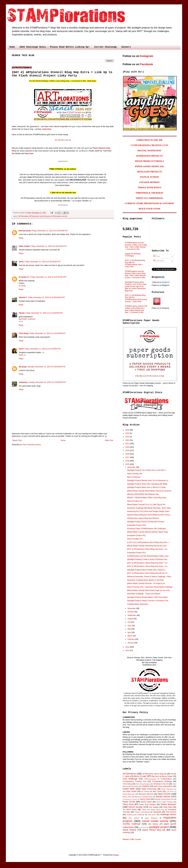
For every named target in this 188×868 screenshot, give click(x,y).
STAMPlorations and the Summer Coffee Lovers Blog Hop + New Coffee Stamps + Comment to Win (136, 246)
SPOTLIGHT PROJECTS (149, 172)
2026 (128, 430)
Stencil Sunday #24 (135, 539)
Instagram (147, 56)
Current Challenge (106, 47)
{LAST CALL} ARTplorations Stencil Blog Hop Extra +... (149, 542)
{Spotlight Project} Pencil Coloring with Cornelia (146, 522)
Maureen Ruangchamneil (144, 797)
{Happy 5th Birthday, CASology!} (133, 255)
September (132, 615)
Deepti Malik (129, 789)
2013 (128, 651)
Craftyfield (145, 786)
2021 (128, 444)
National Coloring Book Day (164, 799)
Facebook (147, 64)
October (131, 612)
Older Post (109, 440)
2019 (128, 451)
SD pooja (23, 367)
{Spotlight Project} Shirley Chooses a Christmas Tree (148, 601)
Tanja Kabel (168, 807)
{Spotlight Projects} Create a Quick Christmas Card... (148, 559)
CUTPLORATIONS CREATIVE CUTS (149, 145)
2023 (128, 437)
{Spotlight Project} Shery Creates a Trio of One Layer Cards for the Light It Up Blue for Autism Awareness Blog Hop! (136, 286)
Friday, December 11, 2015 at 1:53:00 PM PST (47, 333)
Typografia (157, 812)
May (129, 629)
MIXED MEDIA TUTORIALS (150, 161)
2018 (128, 454)
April (129, 632)
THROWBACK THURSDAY (149, 193)
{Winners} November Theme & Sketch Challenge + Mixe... (150, 577)
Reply (21, 238)
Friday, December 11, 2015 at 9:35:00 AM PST (43, 262)
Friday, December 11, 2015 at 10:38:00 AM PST (46, 297)
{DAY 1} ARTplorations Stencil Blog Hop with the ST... (148, 573)
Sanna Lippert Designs (164, 802)
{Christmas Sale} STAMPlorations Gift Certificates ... (147, 529)
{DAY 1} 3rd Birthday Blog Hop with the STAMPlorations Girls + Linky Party (135, 263)
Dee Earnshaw (25, 231)
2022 (128, 440)
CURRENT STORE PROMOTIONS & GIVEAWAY (149, 203)
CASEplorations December (138, 604)
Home (12, 47)
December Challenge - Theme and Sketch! (144, 594)
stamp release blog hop (154, 830)
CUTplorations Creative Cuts (135, 781)
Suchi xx (22, 355)
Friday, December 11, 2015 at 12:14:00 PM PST (44, 313)
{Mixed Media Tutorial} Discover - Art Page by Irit (146, 583)
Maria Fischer (164, 794)
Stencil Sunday (135, 807)
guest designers (151, 818)
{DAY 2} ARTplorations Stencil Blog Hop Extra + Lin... (148, 566)
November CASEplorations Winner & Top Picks (145, 580)
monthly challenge (132, 824)
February (131, 639)
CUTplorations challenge (162, 781)
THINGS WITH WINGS (150, 188)
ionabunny (23, 382)
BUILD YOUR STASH (149, 209)
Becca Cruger (140, 776)
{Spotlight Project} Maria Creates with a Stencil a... (147, 570)
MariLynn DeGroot (146, 794)
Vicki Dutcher (171, 812)
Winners (126, 47)
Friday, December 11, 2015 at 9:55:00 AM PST (48, 277)
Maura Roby (127, 797)
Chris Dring (24, 333)
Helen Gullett (24, 246)
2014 (128, 647)
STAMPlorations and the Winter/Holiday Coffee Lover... (148, 556)
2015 (128, 464)
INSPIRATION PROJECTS (149, 156)
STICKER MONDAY (149, 182)
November (132, 608)
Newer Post (17, 440)
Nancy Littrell (145, 799)
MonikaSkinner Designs (130, 799)
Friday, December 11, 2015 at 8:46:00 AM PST (49, 246)
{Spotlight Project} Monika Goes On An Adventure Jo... (148, 480)
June (130, 626)
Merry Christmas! (134, 477)
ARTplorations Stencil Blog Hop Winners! (143, 518)
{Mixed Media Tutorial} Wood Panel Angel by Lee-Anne (148, 590)
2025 (128, 433)
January (131, 643)
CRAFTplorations (150, 779)
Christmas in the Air (161, 784)
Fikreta (22, 313)
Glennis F (23, 297)
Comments (159, 261)
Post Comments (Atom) (32, 445)
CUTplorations (166, 779)
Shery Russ (128, 804)
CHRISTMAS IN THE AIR (149, 140)
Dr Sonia (22, 286)
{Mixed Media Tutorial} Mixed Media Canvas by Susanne (149, 491)
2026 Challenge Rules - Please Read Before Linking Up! (55, 47)
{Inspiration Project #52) (136, 535)
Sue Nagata (154, 807)
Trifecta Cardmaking (142, 812)
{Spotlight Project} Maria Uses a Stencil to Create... (147, 487)
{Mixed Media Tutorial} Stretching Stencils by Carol (147, 546)
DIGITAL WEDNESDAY (149, 151)
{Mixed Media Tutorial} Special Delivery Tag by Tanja (147, 532)
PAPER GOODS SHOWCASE (149, 166)
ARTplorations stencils (59, 216)
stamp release (129, 830)
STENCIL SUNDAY (150, 177)
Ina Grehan (145, 791)
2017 (128, 457)
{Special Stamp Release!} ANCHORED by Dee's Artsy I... (149, 515)
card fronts (152, 815)
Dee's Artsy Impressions (163, 786)
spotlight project (159, 827)
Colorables (135, 786)
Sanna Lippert (146, 802)
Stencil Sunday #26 (135, 474)
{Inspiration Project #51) (136, 553)
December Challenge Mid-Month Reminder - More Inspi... (149, 508)
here (31, 153)
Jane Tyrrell (157, 791)
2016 (128, 461)
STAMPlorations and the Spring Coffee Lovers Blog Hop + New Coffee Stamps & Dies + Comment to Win (135, 274)
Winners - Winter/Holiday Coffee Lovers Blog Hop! (147, 498)
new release (153, 824)
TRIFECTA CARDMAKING (150, 198)
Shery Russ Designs (148, 804)
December (132, 467)
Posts (157, 256)
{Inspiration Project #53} (136, 525)
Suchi (21, 349)
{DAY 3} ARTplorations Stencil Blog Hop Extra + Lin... (148, 563)
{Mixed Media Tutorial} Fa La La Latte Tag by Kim (146, 505)
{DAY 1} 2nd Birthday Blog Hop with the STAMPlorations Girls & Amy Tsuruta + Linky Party (136, 298)
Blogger (116, 855)
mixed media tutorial (155, 821)
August (130, 619)
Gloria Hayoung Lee (169, 789)
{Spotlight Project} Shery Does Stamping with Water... (148, 484)
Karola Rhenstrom (129, 794)
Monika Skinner (163, 797)
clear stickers (134, 818)
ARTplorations (23, 216)
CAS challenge (130, 779)
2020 (128, 447)
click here (92, 81)
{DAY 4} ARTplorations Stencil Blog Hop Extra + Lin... (148, 549)
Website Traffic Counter (132, 839)
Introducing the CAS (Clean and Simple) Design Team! (148, 511)
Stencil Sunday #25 (135, 501)
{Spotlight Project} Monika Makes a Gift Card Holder (147, 597)
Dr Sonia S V (24, 277)
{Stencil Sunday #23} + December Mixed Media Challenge (150, 587)
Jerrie (21, 262)
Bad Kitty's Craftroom (27, 319)
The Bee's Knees (130, 810)
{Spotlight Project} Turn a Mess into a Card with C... (147, 470)
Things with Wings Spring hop (153, 810)
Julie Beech (170, 791)
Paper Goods (129, 802)
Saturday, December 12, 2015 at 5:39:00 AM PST (47, 367)
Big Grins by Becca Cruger (162, 776)
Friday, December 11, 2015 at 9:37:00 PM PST (43, 349)
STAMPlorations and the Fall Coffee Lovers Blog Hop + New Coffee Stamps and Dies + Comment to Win (136, 309)
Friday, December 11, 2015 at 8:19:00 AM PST (50, 231)
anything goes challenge (135, 815)
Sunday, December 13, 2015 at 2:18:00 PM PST (47, 382)
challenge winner (168, 814)
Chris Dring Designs (143, 784)
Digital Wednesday (149, 789)
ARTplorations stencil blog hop (40, 216)
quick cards (143, 827)
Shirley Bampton (168, 804)
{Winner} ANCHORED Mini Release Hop (143, 494)
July (129, 622)
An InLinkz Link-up (63, 140)
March (130, 636)
